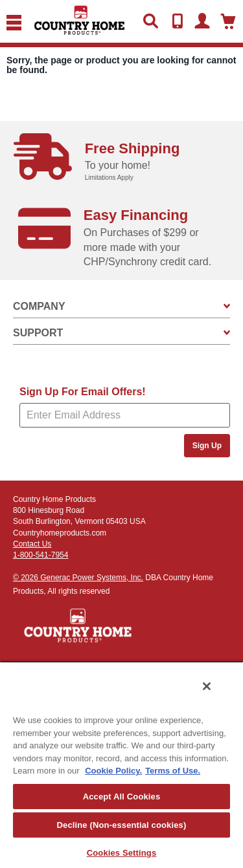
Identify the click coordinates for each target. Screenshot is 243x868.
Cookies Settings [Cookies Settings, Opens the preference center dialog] (122, 853)
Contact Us (32, 544)
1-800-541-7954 (40, 555)
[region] (121, 765)
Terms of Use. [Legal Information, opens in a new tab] (173, 771)
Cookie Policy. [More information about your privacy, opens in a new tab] (113, 771)
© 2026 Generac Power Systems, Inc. (78, 578)
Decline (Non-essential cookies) (122, 825)
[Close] (207, 686)
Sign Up (207, 446)
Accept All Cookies (122, 797)
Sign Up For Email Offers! (83, 392)
